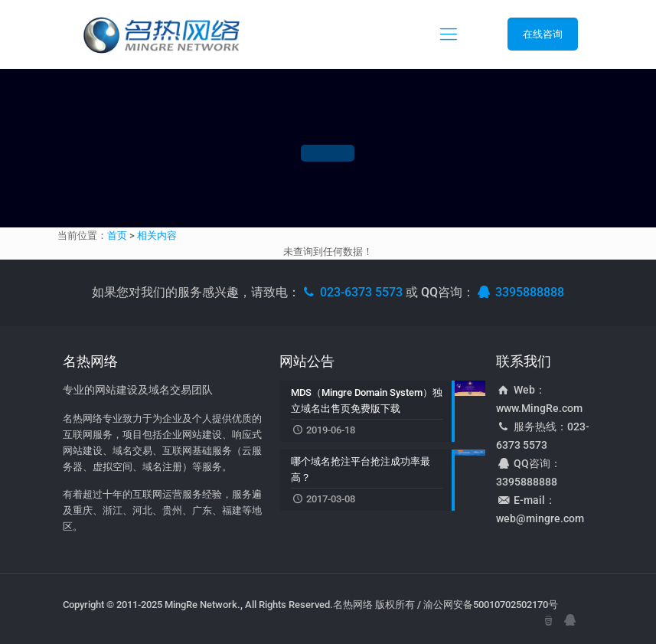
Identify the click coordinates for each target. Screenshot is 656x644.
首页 (117, 235)
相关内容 (157, 235)
